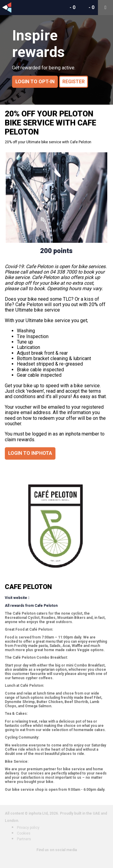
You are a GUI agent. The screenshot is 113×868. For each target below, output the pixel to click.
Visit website (16, 598)
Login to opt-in (35, 82)
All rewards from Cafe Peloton (31, 606)
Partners (24, 839)
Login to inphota (30, 453)
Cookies (24, 833)
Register (74, 82)
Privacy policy (28, 828)
